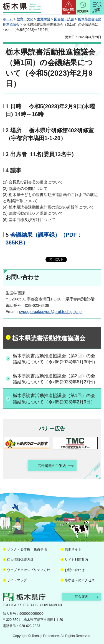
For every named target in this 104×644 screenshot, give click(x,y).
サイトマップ (17, 580)
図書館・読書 (64, 19)
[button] (69, 7)
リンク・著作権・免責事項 (27, 549)
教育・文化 (25, 19)
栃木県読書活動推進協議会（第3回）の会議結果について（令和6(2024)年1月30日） (55, 359)
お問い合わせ (75, 570)
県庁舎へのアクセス (80, 580)
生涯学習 (44, 19)
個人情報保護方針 (20, 560)
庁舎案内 (82, 597)
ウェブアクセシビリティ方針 (29, 570)
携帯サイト (73, 549)
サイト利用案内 (76, 560)
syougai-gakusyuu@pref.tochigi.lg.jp (50, 312)
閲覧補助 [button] (83, 11)
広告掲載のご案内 (52, 466)
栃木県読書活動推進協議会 (49, 338)
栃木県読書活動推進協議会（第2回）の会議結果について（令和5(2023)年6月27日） (55, 379)
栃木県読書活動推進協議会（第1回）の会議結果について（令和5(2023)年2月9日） (54, 399)
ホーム (8, 19)
